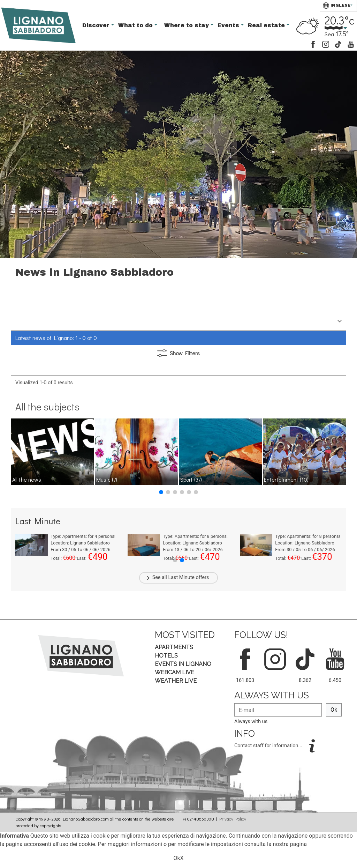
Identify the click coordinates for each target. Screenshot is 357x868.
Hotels (166, 656)
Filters (178, 353)
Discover (97, 25)
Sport (191, 479)
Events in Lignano (183, 664)
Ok (334, 710)
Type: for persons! (83, 536)
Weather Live (176, 681)
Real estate (267, 25)
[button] (161, 492)
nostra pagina (290, 844)
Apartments (174, 647)
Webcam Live (174, 672)
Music (107, 479)
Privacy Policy (233, 819)
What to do (136, 25)
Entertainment (286, 479)
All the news (27, 479)
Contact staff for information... (269, 746)
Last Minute (181, 577)
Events (229, 25)
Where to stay (187, 25)
